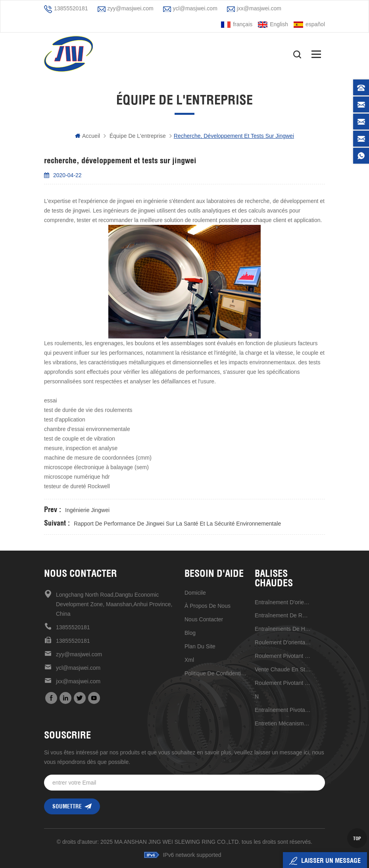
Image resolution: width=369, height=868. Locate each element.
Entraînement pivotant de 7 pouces (283, 710)
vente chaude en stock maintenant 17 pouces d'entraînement (283, 669)
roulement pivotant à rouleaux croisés (283, 656)
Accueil (87, 136)
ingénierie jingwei (87, 510)
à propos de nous (208, 606)
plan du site (200, 646)
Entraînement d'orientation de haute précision (283, 602)
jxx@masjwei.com (259, 8)
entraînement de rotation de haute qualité (283, 615)
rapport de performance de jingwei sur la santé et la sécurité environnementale (177, 524)
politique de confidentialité (217, 673)
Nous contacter (204, 619)
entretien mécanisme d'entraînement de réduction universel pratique (283, 723)
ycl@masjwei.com (195, 8)
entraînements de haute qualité (283, 629)
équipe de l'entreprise (138, 136)
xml (189, 660)
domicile (195, 593)
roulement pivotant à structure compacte (283, 683)
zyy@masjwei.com (131, 8)
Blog (190, 633)
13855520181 (71, 8)
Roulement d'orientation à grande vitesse (283, 642)
